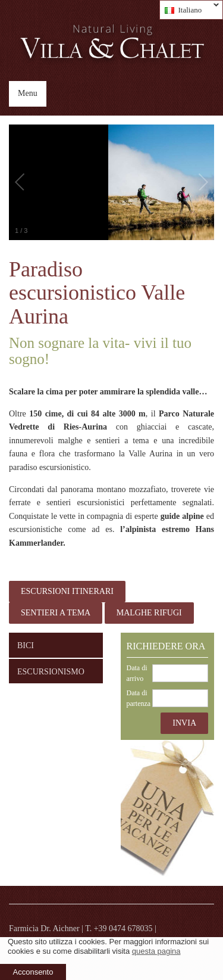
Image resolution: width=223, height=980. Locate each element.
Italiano (189, 10)
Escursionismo (51, 672)
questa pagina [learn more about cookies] (156, 951)
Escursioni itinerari (67, 591)
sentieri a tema (56, 613)
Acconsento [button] (33, 972)
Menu (28, 93)
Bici (26, 645)
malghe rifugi (149, 613)
